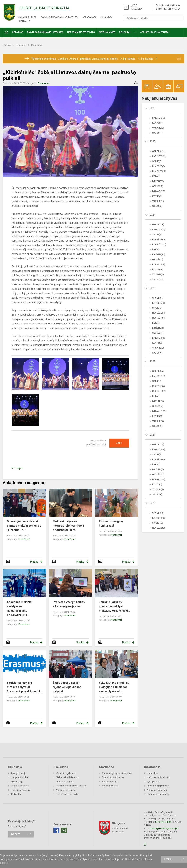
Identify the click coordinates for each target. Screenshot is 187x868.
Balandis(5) (159, 191)
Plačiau (34, 562)
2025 (152, 141)
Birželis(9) (158, 181)
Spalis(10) (158, 523)
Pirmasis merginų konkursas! (111, 523)
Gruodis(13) (159, 151)
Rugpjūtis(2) (159, 171)
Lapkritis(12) (159, 156)
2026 (152, 108)
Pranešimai (37, 45)
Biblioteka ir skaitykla (67, 794)
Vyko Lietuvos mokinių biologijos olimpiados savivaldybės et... (114, 687)
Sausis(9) (157, 353)
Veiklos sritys (27, 17)
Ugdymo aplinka (19, 777)
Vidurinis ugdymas (66, 773)
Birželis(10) (159, 255)
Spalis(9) (157, 235)
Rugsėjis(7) (159, 313)
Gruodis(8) (158, 445)
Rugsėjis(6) (159, 166)
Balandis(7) (159, 118)
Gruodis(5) (158, 513)
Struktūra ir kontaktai (155, 32)
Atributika (16, 794)
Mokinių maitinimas (66, 790)
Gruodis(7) (158, 298)
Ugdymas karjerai (65, 782)
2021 (152, 435)
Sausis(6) (157, 206)
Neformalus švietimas (81, 32)
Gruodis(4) (158, 371)
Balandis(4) (159, 265)
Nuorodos (152, 773)
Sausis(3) (157, 426)
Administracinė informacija (59, 17)
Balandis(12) (159, 411)
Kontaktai (24, 21)
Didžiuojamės (107, 32)
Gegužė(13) (158, 474)
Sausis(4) (157, 133)
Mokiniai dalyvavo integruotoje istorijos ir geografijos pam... (69, 526)
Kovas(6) (157, 484)
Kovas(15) (158, 416)
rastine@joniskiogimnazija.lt (164, 828)
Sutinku (168, 859)
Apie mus (106, 17)
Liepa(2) (156, 250)
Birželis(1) (158, 328)
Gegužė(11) (158, 333)
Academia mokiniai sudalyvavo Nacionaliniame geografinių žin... (19, 609)
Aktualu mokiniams (157, 790)
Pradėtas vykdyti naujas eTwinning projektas (69, 604)
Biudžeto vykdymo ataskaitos (117, 773)
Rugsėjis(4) (159, 386)
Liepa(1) (156, 465)
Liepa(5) (156, 176)
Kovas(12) (158, 196)
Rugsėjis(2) (159, 528)
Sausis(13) (158, 280)
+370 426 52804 (163, 822)
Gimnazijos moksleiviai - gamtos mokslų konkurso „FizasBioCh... (24, 526)
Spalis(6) (157, 308)
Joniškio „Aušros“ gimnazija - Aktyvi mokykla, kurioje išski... (114, 606)
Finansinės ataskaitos (113, 777)
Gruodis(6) (158, 225)
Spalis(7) (157, 161)
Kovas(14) (158, 123)
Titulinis (7, 45)
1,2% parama (154, 782)
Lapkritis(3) (159, 450)
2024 (152, 215)
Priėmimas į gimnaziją (158, 786)
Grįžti (20, 468)
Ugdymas (18, 32)
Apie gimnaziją (18, 773)
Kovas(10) (158, 270)
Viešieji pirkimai (110, 782)
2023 (152, 288)
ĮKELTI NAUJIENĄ (137, 7)
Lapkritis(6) (159, 303)
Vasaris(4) (158, 421)
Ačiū (119, 443)
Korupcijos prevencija (158, 794)
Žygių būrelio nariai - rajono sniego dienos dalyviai (67, 687)
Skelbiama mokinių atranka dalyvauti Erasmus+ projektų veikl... (24, 687)
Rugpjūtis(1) (159, 318)
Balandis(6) (159, 338)
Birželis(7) (158, 401)
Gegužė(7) (158, 186)
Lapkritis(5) (159, 376)
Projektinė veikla (110, 786)
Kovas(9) (157, 343)
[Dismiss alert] (179, 59)
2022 (152, 361)
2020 (152, 503)
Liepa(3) (156, 396)
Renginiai (125, 32)
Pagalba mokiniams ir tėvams (45, 32)
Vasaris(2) (158, 275)
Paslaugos (89, 17)
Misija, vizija (17, 782)
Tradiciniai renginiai (21, 790)
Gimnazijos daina (20, 786)
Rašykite (15, 834)
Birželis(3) (158, 469)
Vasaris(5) (158, 128)
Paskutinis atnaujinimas (168, 7)
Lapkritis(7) (159, 230)
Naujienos (21, 45)
